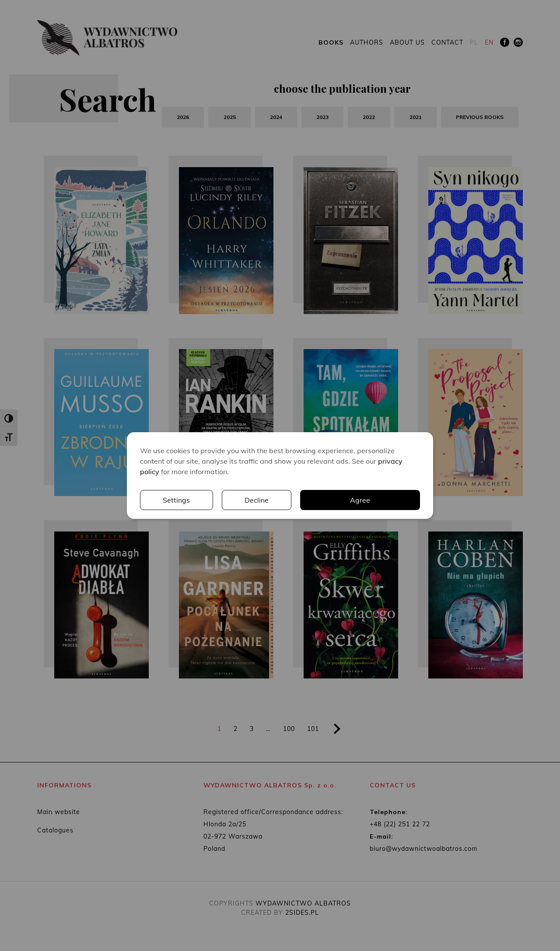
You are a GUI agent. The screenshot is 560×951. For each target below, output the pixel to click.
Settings (305, 500)
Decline (385, 500)
